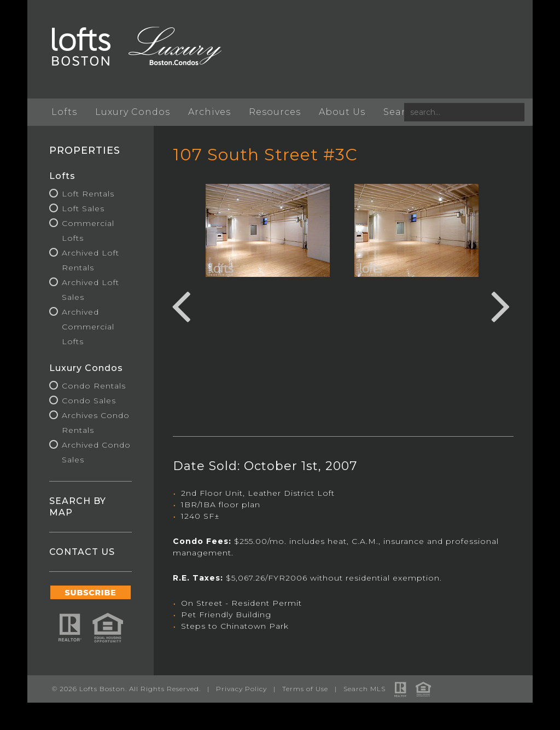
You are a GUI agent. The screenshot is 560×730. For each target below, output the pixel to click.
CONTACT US (82, 552)
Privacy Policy (241, 689)
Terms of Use (305, 689)
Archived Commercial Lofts (88, 327)
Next (501, 305)
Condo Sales (89, 401)
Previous (181, 305)
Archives (209, 112)
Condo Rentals (94, 386)
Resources (275, 112)
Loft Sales (83, 208)
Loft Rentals (88, 194)
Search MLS (364, 689)
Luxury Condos (133, 112)
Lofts (64, 112)
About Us (342, 112)
